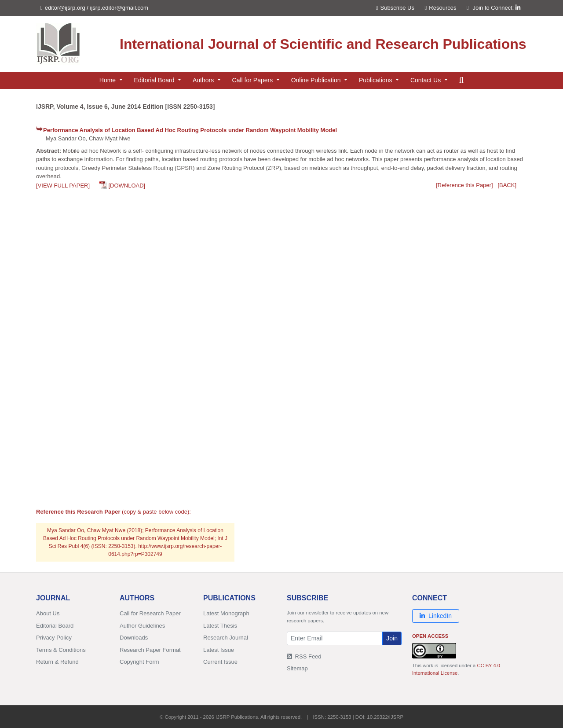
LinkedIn (436, 616)
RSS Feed (304, 656)
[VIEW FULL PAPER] (63, 186)
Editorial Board (55, 626)
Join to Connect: (496, 8)
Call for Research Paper (150, 613)
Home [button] (108, 80)
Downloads (134, 638)
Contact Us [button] (426, 80)
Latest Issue (219, 650)
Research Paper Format (150, 650)
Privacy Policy (54, 638)
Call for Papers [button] (253, 80)
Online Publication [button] (317, 80)
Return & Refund (57, 662)
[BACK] (507, 185)
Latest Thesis (220, 626)
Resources (441, 8)
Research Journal (226, 638)
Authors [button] (204, 80)
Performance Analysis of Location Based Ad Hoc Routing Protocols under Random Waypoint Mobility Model (190, 130)
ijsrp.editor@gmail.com (119, 8)
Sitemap (297, 668)
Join (392, 638)
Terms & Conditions (61, 650)
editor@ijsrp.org (65, 8)
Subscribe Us (395, 8)
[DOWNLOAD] (127, 186)
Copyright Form (139, 662)
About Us (48, 613)
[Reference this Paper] (464, 185)
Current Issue (220, 662)
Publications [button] (376, 80)
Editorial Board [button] (155, 80)
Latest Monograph (226, 613)
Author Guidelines (142, 626)
